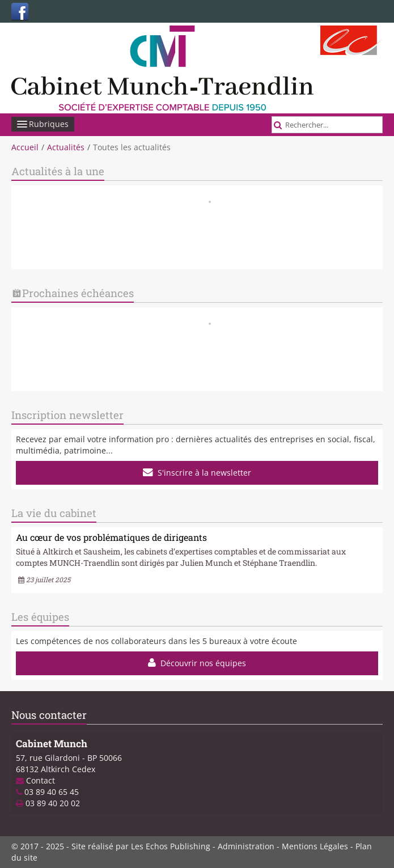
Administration (246, 846)
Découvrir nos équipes (197, 663)
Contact (41, 780)
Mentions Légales (315, 846)
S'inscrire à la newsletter (197, 473)
